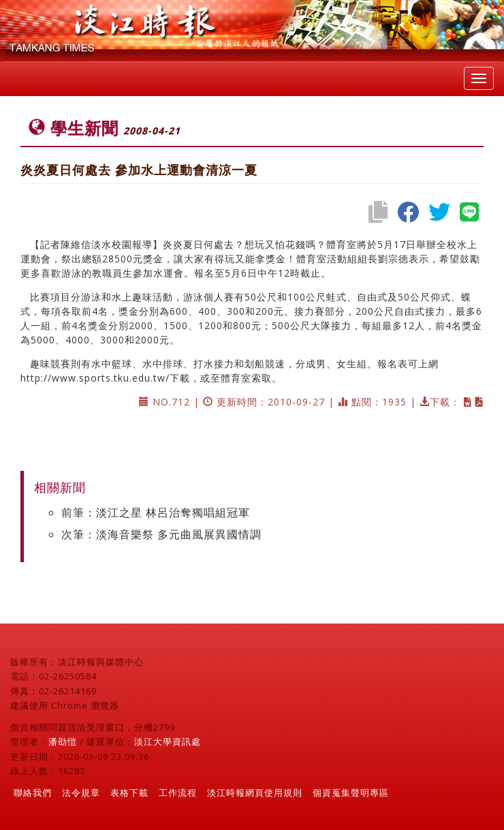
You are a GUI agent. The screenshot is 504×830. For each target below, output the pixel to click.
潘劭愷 (63, 741)
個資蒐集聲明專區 (351, 793)
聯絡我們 (33, 793)
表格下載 (129, 793)
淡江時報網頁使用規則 (255, 793)
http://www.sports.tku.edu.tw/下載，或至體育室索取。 (151, 378)
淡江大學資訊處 (168, 741)
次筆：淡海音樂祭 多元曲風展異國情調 (161, 534)
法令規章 (81, 793)
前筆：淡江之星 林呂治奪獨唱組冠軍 (156, 512)
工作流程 (178, 793)
